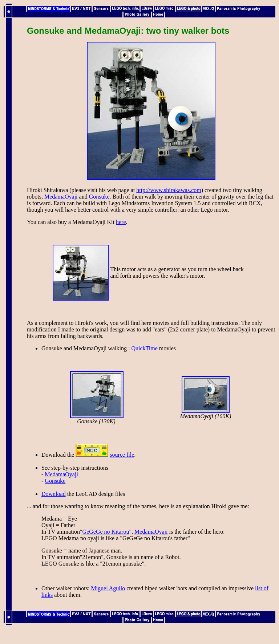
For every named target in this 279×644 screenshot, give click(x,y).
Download (54, 494)
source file (122, 455)
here (121, 222)
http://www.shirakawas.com (169, 190)
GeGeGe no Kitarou (106, 532)
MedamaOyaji (61, 197)
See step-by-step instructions (75, 468)
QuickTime (145, 348)
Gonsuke (99, 197)
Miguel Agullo (108, 588)
